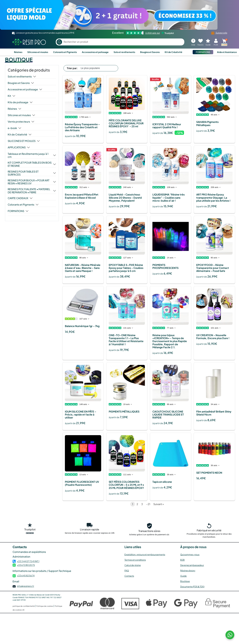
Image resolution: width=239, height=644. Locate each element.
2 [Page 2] (137, 504)
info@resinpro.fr (26, 586)
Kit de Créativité (173, 52)
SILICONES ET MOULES (22, 141)
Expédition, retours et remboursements (145, 554)
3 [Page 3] (142, 504)
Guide (183, 576)
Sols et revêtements (124, 52)
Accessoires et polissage (95, 52)
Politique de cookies (45, 606)
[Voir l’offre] (119, 15)
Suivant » (159, 504)
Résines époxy (188, 570)
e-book (12, 128)
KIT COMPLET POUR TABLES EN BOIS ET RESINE (30, 164)
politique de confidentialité (24, 606)
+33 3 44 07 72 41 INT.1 (28, 561)
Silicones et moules (38, 52)
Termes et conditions (135, 560)
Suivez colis (219, 33)
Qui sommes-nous (190, 554)
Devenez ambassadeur (192, 565)
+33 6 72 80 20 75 (26, 565)
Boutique (185, 581)
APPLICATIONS (17, 147)
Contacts (129, 576)
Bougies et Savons (150, 52)
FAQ (127, 570)
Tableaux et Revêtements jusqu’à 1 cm (28, 155)
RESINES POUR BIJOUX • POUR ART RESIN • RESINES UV (29, 182)
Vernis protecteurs (19, 122)
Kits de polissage (18, 102)
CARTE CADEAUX (18, 198)
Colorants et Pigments (65, 52)
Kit (9, 96)
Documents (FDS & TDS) (192, 586)
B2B (182, 560)
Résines (18, 52)
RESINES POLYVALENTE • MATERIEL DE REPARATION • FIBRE (29, 191)
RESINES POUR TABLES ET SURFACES (23, 173)
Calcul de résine (133, 565)
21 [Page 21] (149, 504)
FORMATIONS (203, 52)
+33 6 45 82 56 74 (26, 575)
